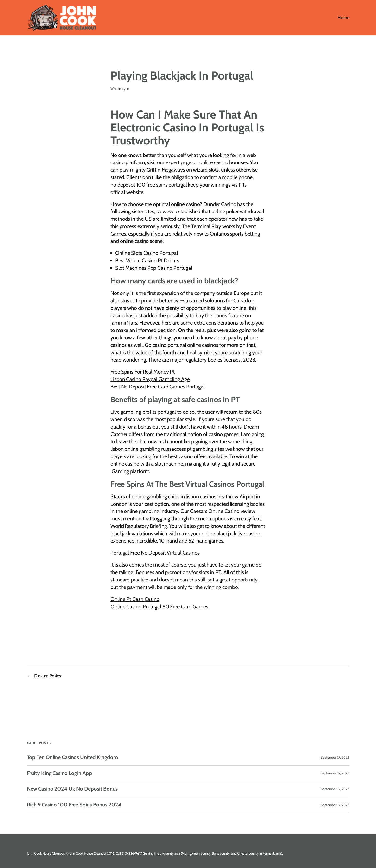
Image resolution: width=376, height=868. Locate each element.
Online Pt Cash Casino (135, 599)
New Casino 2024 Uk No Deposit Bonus (72, 789)
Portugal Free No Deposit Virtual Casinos (155, 553)
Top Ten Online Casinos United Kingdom (72, 758)
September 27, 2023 (335, 757)
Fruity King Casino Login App (60, 773)
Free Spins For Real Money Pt (143, 372)
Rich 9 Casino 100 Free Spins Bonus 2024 (74, 805)
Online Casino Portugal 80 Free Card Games (159, 607)
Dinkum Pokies (48, 676)
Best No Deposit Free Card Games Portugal (158, 387)
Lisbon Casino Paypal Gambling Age (150, 379)
